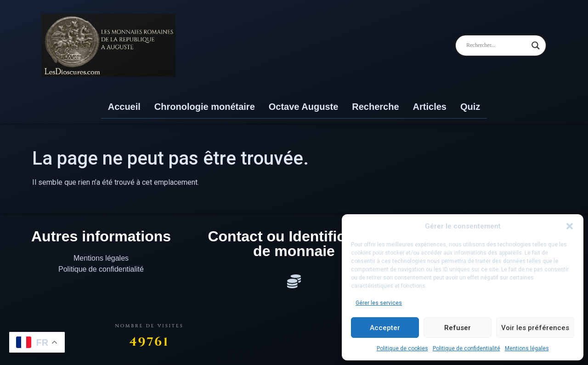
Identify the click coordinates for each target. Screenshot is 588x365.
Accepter (385, 328)
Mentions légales (527, 348)
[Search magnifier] (536, 46)
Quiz (470, 107)
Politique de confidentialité (466, 348)
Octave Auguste (304, 107)
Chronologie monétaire (205, 107)
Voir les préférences (535, 328)
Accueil (124, 107)
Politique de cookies (402, 348)
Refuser (458, 328)
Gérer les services (379, 303)
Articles (430, 107)
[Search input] (497, 46)
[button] (570, 226)
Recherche (375, 107)
